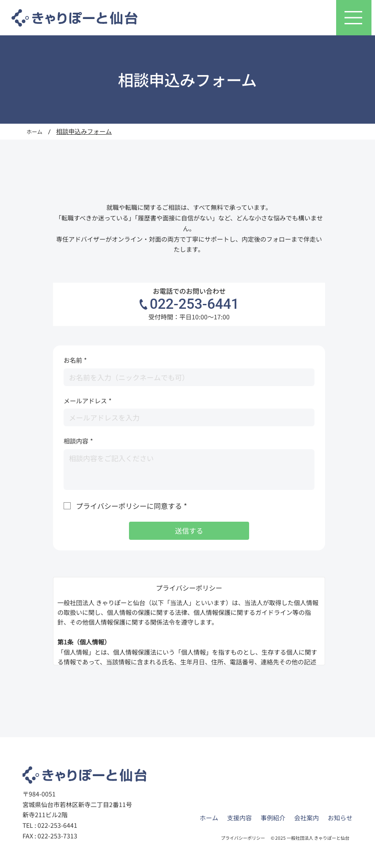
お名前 (75, 360)
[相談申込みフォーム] (84, 132)
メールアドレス (88, 401)
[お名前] (186, 377)
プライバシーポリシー (243, 838)
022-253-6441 (194, 304)
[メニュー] (354, 18)
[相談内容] (189, 470)
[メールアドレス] (186, 417)
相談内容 (78, 441)
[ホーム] (34, 132)
